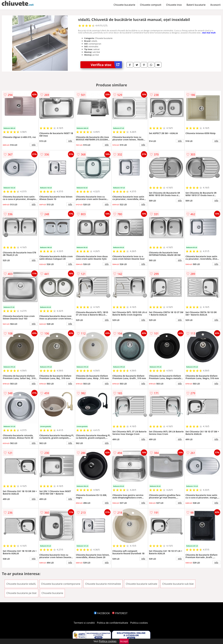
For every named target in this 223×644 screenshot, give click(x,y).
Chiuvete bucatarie (124, 5)
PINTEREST (120, 613)
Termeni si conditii (84, 623)
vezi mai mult (209, 33)
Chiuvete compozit (151, 5)
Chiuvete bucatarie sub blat (178, 584)
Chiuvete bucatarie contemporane (61, 584)
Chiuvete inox (174, 5)
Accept (124, 641)
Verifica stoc (106, 65)
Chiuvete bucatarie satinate (142, 584)
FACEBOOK (102, 613)
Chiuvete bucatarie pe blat (21, 593)
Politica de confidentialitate (113, 623)
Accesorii (215, 5)
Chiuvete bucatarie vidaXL (21, 584)
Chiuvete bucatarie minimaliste (103, 584)
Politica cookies (139, 623)
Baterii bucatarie (196, 5)
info (34, 145)
